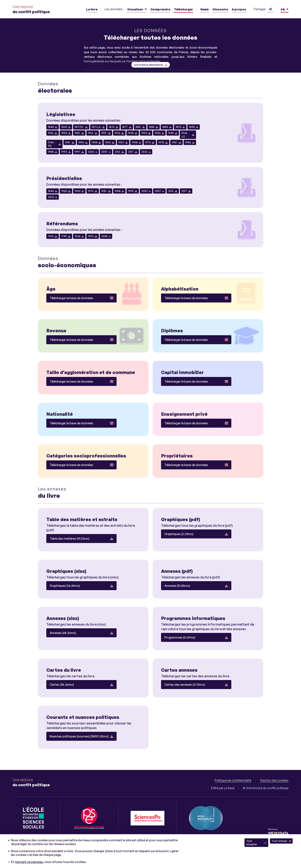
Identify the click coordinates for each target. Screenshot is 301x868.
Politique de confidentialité (233, 780)
